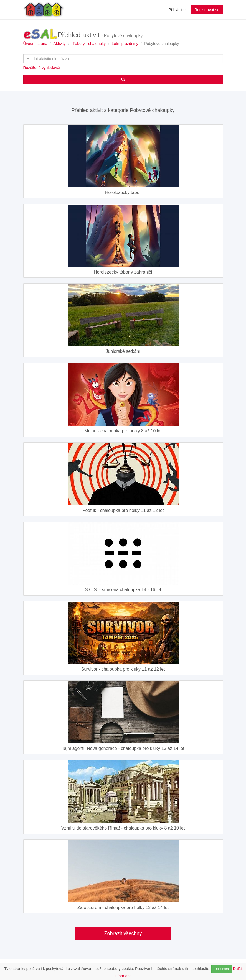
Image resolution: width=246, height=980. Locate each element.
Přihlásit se (178, 10)
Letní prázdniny (125, 44)
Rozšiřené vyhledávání (43, 68)
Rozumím (221, 969)
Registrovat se (207, 10)
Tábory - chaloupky (89, 44)
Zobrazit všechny (123, 933)
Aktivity (59, 44)
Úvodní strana (35, 44)
